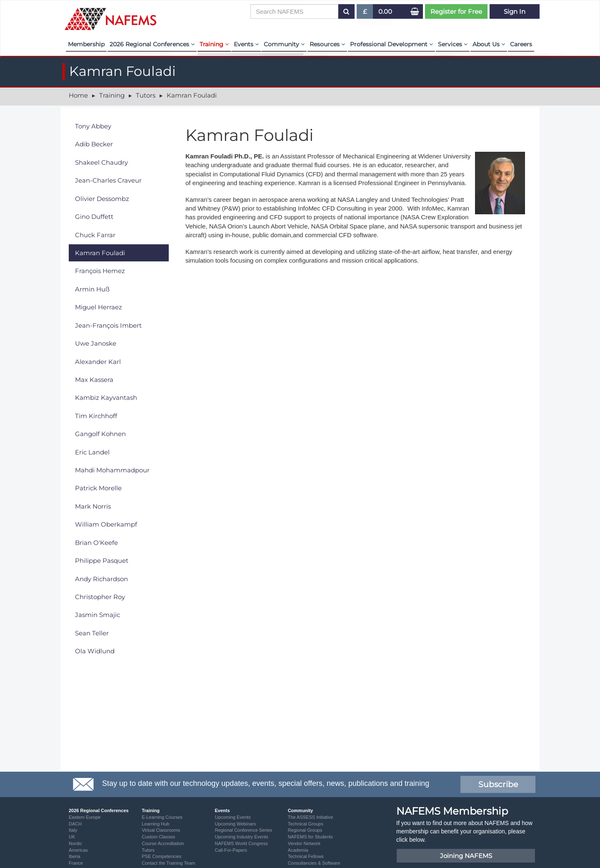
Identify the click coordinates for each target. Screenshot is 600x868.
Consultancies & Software (314, 863)
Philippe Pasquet (102, 561)
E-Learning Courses (162, 817)
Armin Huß (92, 289)
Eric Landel (92, 452)
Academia (298, 850)
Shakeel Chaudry (101, 162)
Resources (327, 44)
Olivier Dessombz (102, 199)
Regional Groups (305, 830)
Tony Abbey (93, 126)
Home (78, 95)
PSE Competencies (161, 856)
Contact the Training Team (168, 863)
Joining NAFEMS (466, 856)
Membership (86, 44)
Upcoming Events (232, 817)
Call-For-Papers (231, 850)
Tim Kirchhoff (96, 416)
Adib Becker (94, 144)
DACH (75, 824)
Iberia (75, 856)
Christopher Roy (100, 597)
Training (214, 44)
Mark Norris (93, 506)
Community (284, 44)
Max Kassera (94, 380)
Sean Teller (92, 633)
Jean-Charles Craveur (108, 180)
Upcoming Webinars (235, 824)
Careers (521, 44)
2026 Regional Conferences (152, 44)
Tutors (146, 95)
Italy (73, 830)
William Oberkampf (106, 524)
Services (453, 44)
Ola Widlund (95, 651)
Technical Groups (306, 824)
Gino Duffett (94, 217)
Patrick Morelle (98, 488)
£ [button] (365, 13)
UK (72, 837)
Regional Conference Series (243, 830)
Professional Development (391, 44)
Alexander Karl (98, 362)
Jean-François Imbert (108, 325)
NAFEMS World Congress (241, 843)
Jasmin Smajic (97, 615)
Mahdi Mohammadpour (112, 470)
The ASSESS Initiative (311, 817)
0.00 (385, 11)
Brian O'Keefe (96, 543)
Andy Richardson (101, 579)
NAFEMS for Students (310, 837)
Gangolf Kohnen (100, 434)
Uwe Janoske (96, 343)
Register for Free (456, 11)
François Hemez (100, 271)
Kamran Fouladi (100, 253)
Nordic (75, 843)
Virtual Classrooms (161, 830)
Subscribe (498, 784)
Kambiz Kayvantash (106, 398)
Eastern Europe (85, 817)
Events (246, 44)
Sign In (515, 11)
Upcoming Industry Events (241, 837)
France (76, 863)
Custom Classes (158, 837)
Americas (78, 850)
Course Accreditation (163, 843)
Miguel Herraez (99, 307)
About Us (489, 44)
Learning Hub (155, 824)
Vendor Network (304, 843)
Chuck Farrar (95, 235)
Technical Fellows (306, 856)
